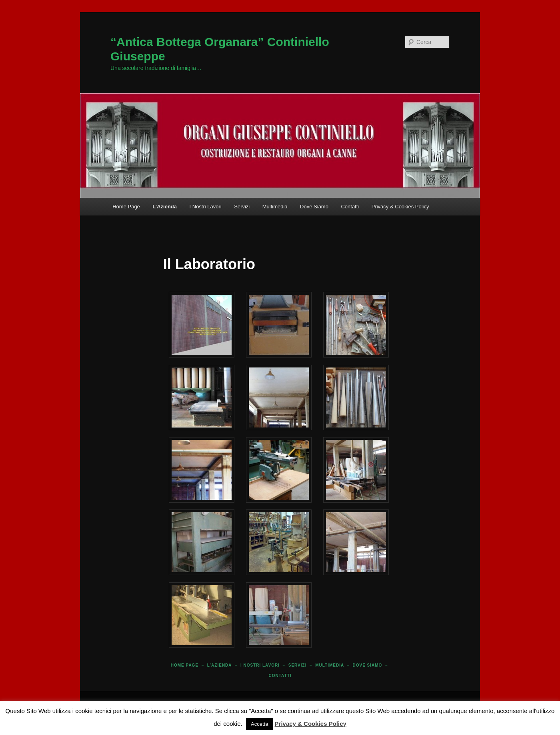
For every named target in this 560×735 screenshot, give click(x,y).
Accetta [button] (259, 724)
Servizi (242, 207)
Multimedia (275, 207)
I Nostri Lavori (206, 207)
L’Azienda (165, 207)
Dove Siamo (314, 207)
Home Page (126, 207)
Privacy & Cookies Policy (400, 207)
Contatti (350, 207)
